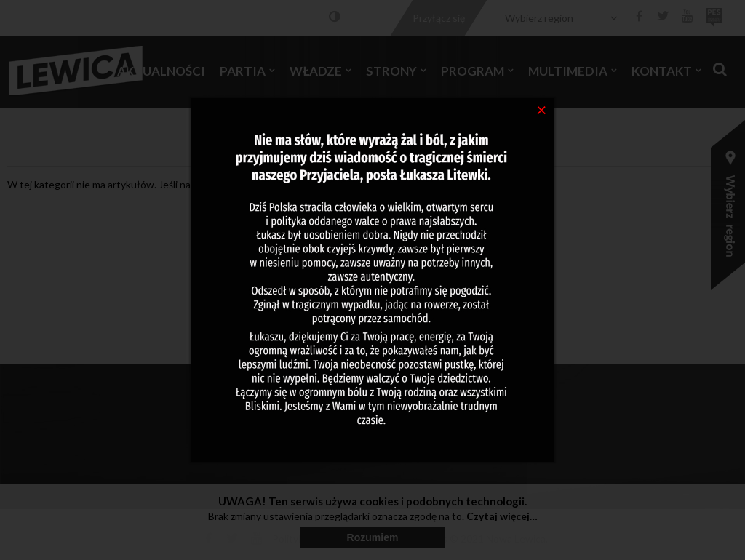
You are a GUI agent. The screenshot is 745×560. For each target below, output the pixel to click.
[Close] (542, 109)
